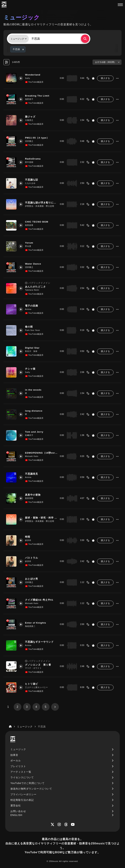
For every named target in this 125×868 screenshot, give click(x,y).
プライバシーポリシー (23, 794)
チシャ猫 (31, 369)
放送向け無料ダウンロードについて (31, 789)
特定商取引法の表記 (22, 800)
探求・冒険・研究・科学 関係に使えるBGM (41, 518)
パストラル (32, 558)
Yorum (30, 243)
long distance (35, 411)
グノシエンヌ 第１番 (39, 665)
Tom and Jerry (35, 432)
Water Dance (34, 264)
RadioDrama (34, 159)
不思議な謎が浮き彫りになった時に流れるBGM (41, 203)
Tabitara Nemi (33, 290)
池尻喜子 (30, 99)
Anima (29, 309)
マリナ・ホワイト (34, 668)
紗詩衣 (29, 540)
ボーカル (16, 761)
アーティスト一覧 (21, 772)
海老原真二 (31, 626)
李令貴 (29, 246)
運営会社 (16, 806)
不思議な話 (32, 180)
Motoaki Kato (32, 456)
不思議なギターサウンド (40, 642)
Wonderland (34, 75)
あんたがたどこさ (36, 287)
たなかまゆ (31, 183)
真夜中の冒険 (34, 495)
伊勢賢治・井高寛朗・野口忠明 (40, 206)
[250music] (4, 5)
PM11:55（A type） (38, 138)
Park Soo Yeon (33, 330)
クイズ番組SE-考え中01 (40, 600)
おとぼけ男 (32, 579)
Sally (28, 78)
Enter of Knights (37, 623)
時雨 (28, 537)
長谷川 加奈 (32, 351)
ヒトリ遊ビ (32, 684)
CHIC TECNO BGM (38, 222)
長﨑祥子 (30, 435)
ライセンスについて (22, 777)
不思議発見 (32, 474)
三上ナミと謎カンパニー (37, 687)
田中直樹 (30, 162)
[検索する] (85, 39)
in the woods (34, 390)
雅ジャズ (31, 117)
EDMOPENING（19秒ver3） (41, 453)
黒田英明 (30, 498)
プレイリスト (18, 766)
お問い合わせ (18, 811)
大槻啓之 (30, 120)
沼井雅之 (30, 141)
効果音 (14, 755)
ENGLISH (16, 815)
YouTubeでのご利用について (28, 783)
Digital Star (33, 348)
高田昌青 (30, 225)
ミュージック (18, 749)
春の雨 (30, 327)
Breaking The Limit (38, 96)
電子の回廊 (32, 306)
